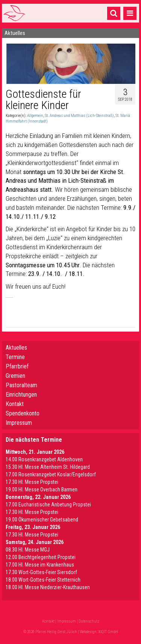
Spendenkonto (23, 413)
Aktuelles (16, 348)
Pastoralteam (21, 385)
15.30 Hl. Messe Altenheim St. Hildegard (48, 467)
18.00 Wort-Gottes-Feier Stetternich (43, 580)
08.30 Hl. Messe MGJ (28, 550)
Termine (15, 357)
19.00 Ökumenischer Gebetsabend (42, 520)
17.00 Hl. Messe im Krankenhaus (40, 565)
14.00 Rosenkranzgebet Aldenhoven (44, 459)
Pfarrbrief (17, 366)
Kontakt (15, 404)
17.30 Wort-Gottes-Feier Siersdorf (41, 572)
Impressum (19, 423)
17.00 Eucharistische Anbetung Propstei (48, 505)
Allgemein (35, 116)
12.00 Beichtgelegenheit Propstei (41, 557)
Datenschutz (89, 621)
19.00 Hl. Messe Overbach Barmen (42, 489)
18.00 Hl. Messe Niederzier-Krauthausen (48, 587)
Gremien (15, 376)
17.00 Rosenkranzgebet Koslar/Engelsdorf (51, 474)
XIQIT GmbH (108, 632)
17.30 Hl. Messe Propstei (32, 482)
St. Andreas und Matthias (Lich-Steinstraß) (79, 116)
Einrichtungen (21, 395)
